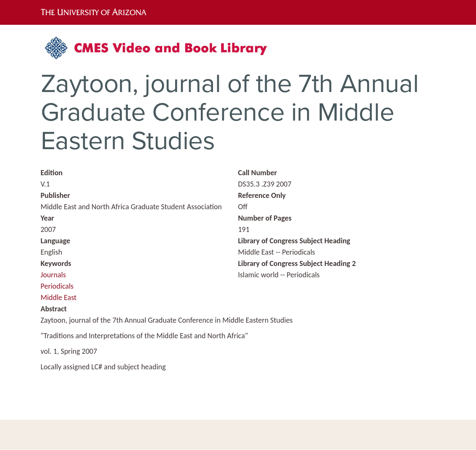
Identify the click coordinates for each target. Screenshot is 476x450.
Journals (53, 275)
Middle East (59, 297)
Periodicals (57, 286)
